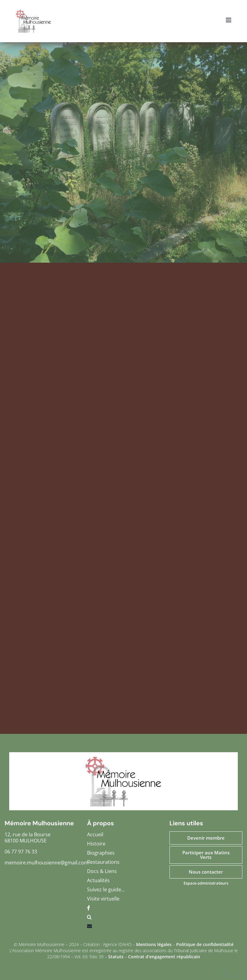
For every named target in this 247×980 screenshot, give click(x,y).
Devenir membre (206, 838)
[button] (123, 919)
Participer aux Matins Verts (206, 855)
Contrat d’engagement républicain (164, 957)
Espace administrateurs (206, 883)
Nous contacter (206, 872)
